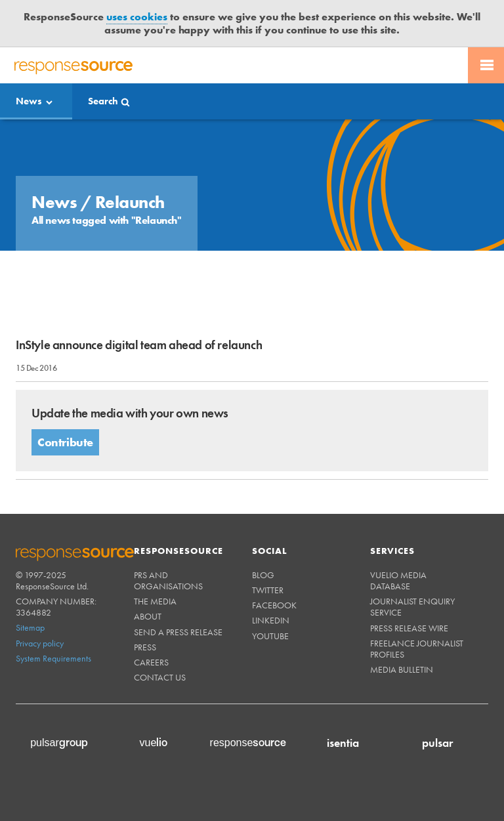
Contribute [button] (65, 442)
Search (103, 101)
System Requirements (53, 658)
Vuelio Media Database (398, 580)
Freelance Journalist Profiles (417, 649)
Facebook (274, 605)
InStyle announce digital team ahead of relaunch (139, 345)
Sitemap (30, 627)
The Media (155, 601)
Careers (151, 662)
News (29, 101)
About (148, 616)
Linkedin (271, 620)
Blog (263, 575)
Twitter (268, 590)
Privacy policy (40, 643)
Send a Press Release (178, 632)
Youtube (270, 636)
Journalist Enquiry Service (412, 607)
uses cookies (137, 17)
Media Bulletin (402, 669)
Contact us (160, 677)
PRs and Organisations (168, 580)
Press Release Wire (409, 628)
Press (145, 647)
